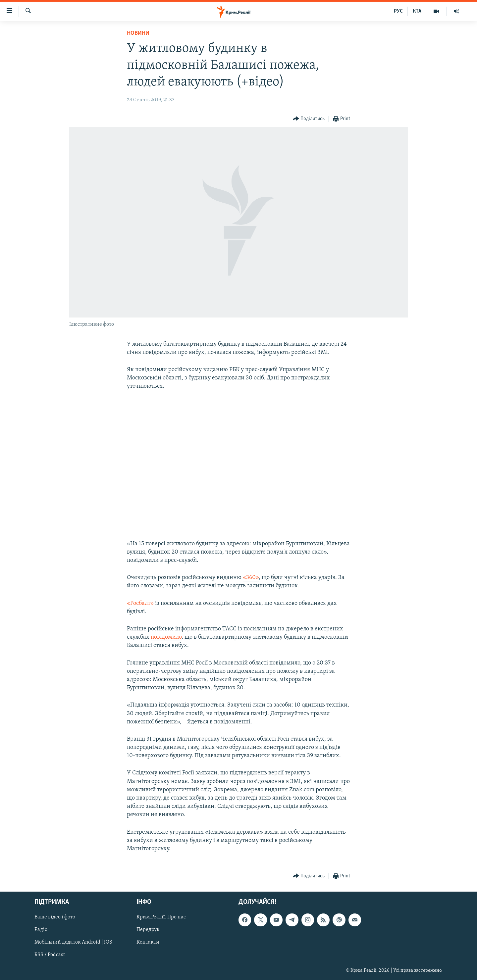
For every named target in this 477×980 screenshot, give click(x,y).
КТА (417, 11)
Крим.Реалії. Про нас (161, 917)
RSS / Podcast (50, 955)
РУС (398, 11)
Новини (138, 33)
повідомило (166, 637)
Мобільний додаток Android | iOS (73, 943)
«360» (251, 578)
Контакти (148, 943)
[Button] (309, 119)
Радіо (41, 930)
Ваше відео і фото (55, 917)
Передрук (148, 930)
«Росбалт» (140, 603)
